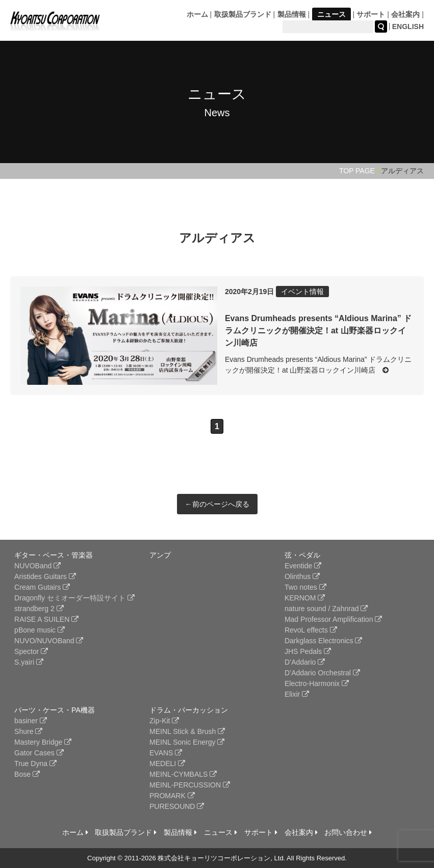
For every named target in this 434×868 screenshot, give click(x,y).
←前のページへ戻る (217, 504)
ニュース (331, 14)
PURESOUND (177, 806)
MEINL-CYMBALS (183, 774)
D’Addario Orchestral (322, 673)
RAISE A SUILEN (46, 619)
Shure (28, 731)
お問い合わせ (348, 832)
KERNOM (305, 598)
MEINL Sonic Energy (187, 742)
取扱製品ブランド (243, 14)
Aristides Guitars (45, 576)
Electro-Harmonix (317, 683)
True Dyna (35, 764)
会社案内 (405, 14)
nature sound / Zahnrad (326, 609)
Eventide (303, 566)
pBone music (40, 630)
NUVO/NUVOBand (49, 641)
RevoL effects (311, 630)
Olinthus (302, 576)
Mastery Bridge (43, 742)
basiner (31, 721)
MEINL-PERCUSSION (190, 785)
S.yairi (29, 662)
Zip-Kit (164, 721)
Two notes (305, 587)
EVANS (166, 753)
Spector (31, 651)
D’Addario (305, 662)
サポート (371, 14)
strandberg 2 (39, 609)
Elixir (297, 694)
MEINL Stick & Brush (187, 731)
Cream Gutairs (42, 587)
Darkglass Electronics (324, 641)
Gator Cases (39, 753)
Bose (27, 774)
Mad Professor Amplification (333, 619)
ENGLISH (408, 27)
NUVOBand (37, 566)
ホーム (197, 14)
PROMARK (172, 796)
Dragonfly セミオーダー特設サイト (74, 598)
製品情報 (292, 14)
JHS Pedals (308, 651)
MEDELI (167, 764)
